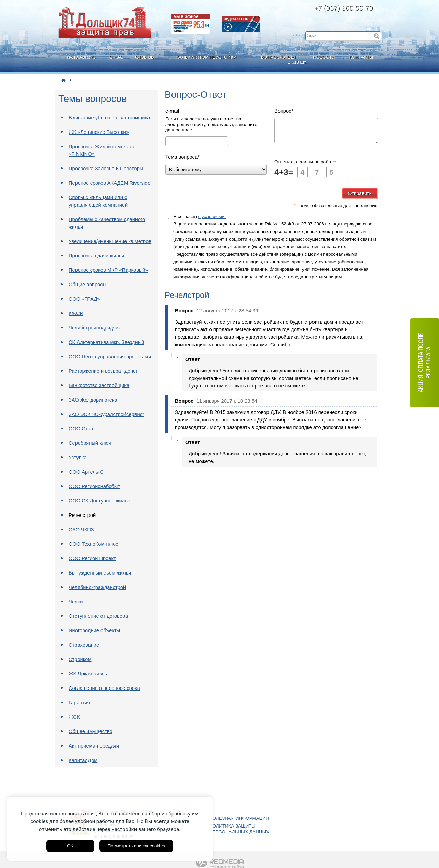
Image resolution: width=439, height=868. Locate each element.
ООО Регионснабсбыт (94, 486)
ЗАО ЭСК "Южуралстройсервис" (106, 414)
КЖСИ (76, 313)
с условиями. (212, 221)
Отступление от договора (98, 616)
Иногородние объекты (94, 630)
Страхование (84, 645)
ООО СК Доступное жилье (99, 501)
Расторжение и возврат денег (103, 371)
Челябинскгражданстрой (97, 587)
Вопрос (284, 111)
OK (70, 846)
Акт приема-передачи (94, 746)
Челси (76, 602)
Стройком (80, 659)
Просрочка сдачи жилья (96, 256)
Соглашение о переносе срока (104, 688)
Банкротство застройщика (99, 385)
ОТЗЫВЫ (145, 57)
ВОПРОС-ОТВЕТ (280, 60)
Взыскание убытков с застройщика (109, 118)
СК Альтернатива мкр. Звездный (106, 342)
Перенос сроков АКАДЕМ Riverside (110, 183)
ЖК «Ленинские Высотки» (99, 132)
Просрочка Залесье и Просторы (106, 169)
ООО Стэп (81, 429)
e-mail (172, 111)
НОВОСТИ (324, 57)
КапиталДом (83, 760)
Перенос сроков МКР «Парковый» (108, 270)
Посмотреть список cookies (136, 846)
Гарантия (79, 703)
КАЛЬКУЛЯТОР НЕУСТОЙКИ (206, 57)
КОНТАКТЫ (361, 57)
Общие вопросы (87, 285)
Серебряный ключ (90, 443)
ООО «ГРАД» (84, 299)
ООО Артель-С (86, 472)
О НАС (116, 57)
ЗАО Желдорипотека (93, 400)
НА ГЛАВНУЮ (81, 57)
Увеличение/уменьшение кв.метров (110, 241)
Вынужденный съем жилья (100, 573)
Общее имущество (91, 731)
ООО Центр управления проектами (110, 357)
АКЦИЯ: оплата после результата (424, 363)
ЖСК (74, 717)
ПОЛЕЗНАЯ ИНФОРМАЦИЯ (239, 818)
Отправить (360, 197)
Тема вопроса (182, 157)
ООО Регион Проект (92, 558)
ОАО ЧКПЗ (81, 530)
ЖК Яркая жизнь (88, 674)
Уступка (78, 458)
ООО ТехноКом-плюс (93, 544)
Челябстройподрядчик (95, 328)
